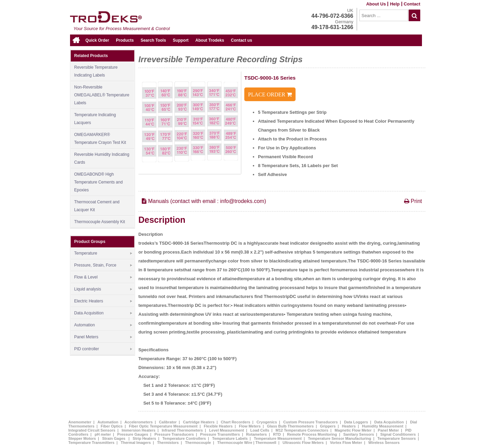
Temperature (103, 254)
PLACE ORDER (270, 94)
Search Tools (153, 40)
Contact (412, 4)
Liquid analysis (103, 289)
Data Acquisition (103, 313)
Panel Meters (103, 337)
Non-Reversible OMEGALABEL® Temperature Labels (102, 95)
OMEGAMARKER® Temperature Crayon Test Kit (100, 139)
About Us (376, 4)
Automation (103, 325)
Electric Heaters (103, 301)
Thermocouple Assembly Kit (100, 222)
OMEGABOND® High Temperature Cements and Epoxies (98, 182)
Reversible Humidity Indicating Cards (102, 158)
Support (181, 40)
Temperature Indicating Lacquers (95, 119)
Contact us (242, 40)
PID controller (103, 349)
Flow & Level (103, 277)
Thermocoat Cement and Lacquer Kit (97, 206)
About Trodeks (210, 40)
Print (413, 201)
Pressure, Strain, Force (103, 266)
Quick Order (97, 40)
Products (125, 40)
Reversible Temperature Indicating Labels (96, 71)
